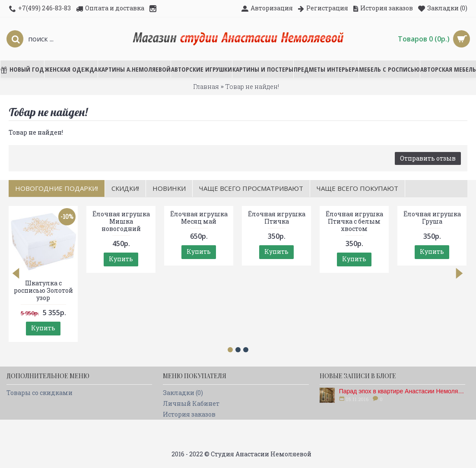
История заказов (189, 414)
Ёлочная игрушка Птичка (277, 218)
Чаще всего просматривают (251, 188)
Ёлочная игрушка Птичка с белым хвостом (354, 221)
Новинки (169, 188)
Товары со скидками (40, 393)
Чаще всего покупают (357, 188)
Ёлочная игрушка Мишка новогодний (121, 221)
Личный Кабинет (191, 403)
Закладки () (183, 393)
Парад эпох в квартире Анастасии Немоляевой (402, 391)
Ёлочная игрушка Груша (432, 218)
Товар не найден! (252, 87)
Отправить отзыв (428, 158)
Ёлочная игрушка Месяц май (199, 218)
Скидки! (125, 188)
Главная (206, 87)
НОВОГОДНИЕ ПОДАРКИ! (57, 188)
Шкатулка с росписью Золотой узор (43, 290)
